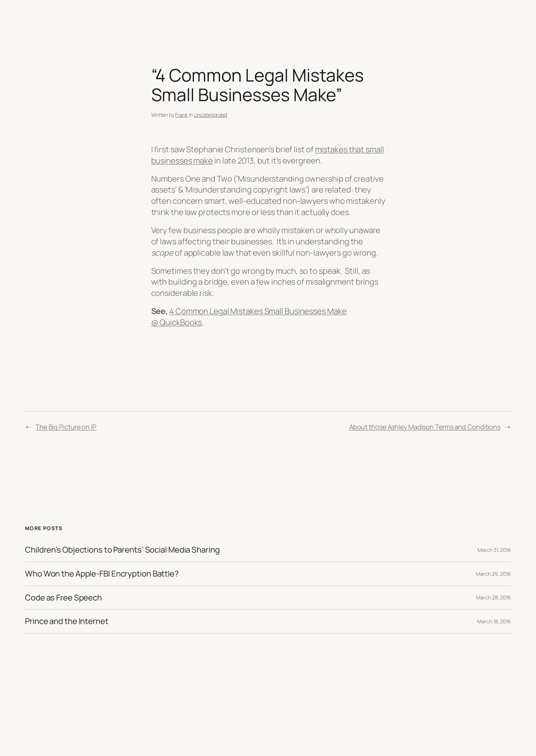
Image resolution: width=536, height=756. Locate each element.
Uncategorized (210, 115)
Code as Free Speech (63, 598)
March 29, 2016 (493, 574)
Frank (182, 115)
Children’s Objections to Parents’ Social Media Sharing (122, 550)
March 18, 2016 (494, 621)
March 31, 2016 (494, 550)
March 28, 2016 (494, 597)
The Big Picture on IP (66, 427)
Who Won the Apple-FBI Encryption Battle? (102, 574)
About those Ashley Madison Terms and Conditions (425, 427)
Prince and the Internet (67, 621)
